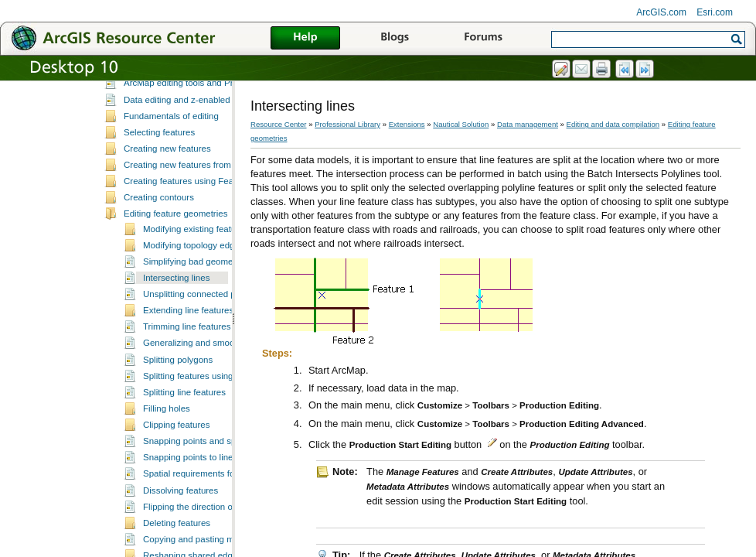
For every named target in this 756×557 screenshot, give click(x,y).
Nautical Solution (461, 124)
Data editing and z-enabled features (194, 154)
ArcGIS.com (661, 12)
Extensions (407, 124)
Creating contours (159, 251)
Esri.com (715, 12)
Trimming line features (187, 381)
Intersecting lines (176, 332)
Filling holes (167, 463)
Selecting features (159, 186)
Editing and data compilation (613, 124)
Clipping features (176, 479)
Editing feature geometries (175, 268)
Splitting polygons (178, 414)
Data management (528, 124)
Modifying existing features (196, 283)
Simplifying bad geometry (193, 316)
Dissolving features (180, 545)
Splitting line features (184, 446)
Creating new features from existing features (211, 219)
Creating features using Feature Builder (201, 235)
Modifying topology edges (194, 299)
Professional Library (347, 124)
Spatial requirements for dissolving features (228, 528)
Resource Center (279, 124)
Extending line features (188, 364)
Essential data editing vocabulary (189, 121)
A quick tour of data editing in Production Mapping (222, 104)
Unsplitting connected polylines (204, 348)
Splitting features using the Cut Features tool (231, 430)
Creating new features (167, 203)
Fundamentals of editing (171, 170)
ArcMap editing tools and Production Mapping (213, 137)
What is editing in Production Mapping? (201, 88)
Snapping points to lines (190, 511)
